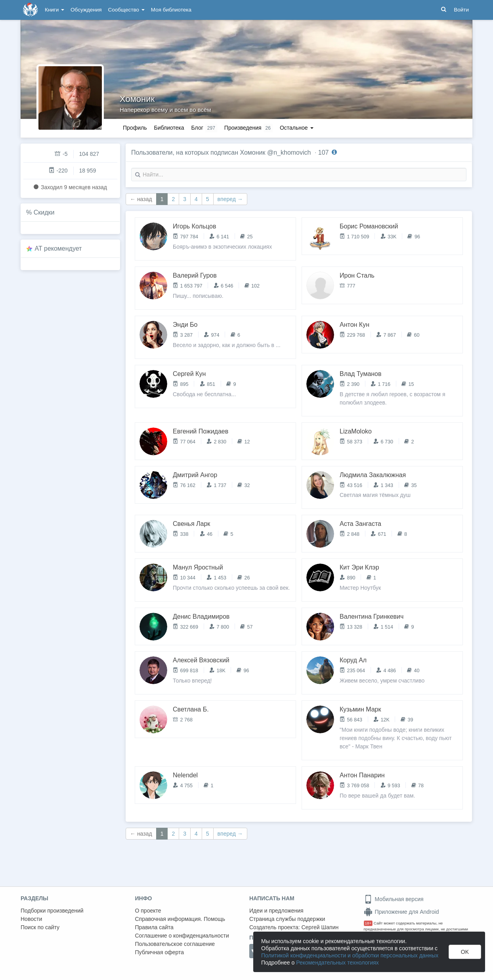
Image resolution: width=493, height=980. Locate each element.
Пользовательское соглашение (175, 944)
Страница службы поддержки (287, 919)
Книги (54, 10)
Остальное (297, 128)
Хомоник (137, 99)
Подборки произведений (52, 911)
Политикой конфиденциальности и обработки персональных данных (350, 955)
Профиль (135, 128)
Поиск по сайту (40, 927)
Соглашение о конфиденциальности (182, 936)
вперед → (230, 199)
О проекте (148, 911)
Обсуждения (86, 10)
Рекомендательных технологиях (337, 963)
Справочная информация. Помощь (180, 919)
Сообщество (126, 10)
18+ (368, 923)
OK (465, 952)
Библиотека (169, 128)
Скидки (44, 212)
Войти (461, 10)
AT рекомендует (58, 248)
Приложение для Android (401, 912)
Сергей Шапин (320, 927)
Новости (31, 919)
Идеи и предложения (276, 911)
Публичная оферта (160, 952)
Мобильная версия (394, 899)
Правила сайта (154, 927)
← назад (141, 199)
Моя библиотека (171, 10)
